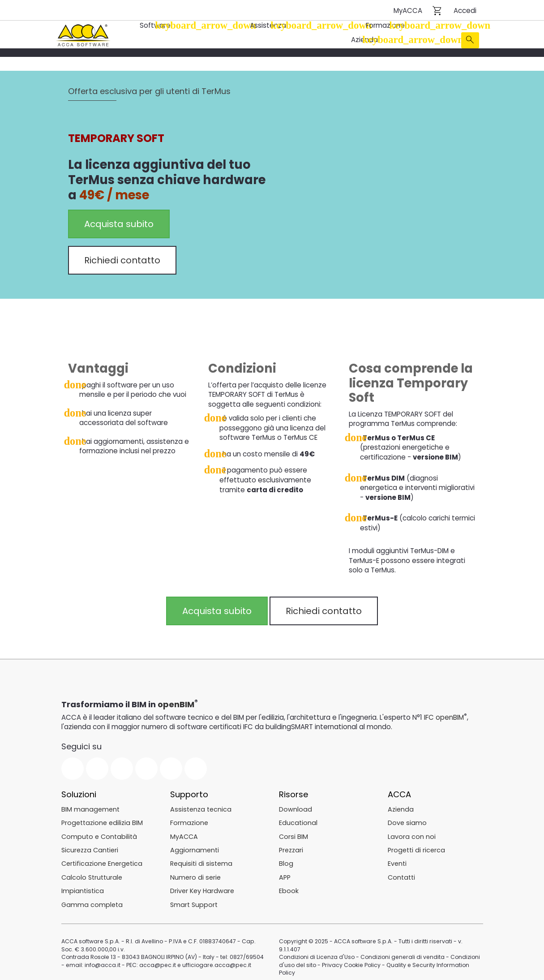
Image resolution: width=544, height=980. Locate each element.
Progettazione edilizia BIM (102, 821)
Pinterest (196, 767)
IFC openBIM (444, 716)
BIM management (90, 807)
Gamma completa (92, 903)
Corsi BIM (293, 834)
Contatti (401, 875)
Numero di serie (195, 875)
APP (285, 875)
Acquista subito (119, 224)
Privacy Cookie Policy (351, 955)
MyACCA (408, 11)
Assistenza (269, 25)
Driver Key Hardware (202, 889)
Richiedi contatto (122, 260)
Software (156, 25)
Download (296, 807)
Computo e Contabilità (99, 834)
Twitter (97, 767)
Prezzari (291, 848)
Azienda (365, 40)
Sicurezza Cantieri (90, 848)
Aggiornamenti (195, 848)
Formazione (386, 25)
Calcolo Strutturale (92, 875)
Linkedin (146, 767)
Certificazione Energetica (102, 862)
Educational (298, 821)
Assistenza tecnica (201, 807)
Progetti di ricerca (416, 848)
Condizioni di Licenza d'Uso (317, 947)
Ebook (289, 889)
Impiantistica (83, 889)
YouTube (122, 767)
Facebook (73, 767)
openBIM (176, 703)
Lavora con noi (412, 834)
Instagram (171, 767)
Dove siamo (407, 821)
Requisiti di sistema (201, 862)
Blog (286, 862)
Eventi (397, 862)
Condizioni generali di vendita (402, 947)
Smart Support (194, 903)
